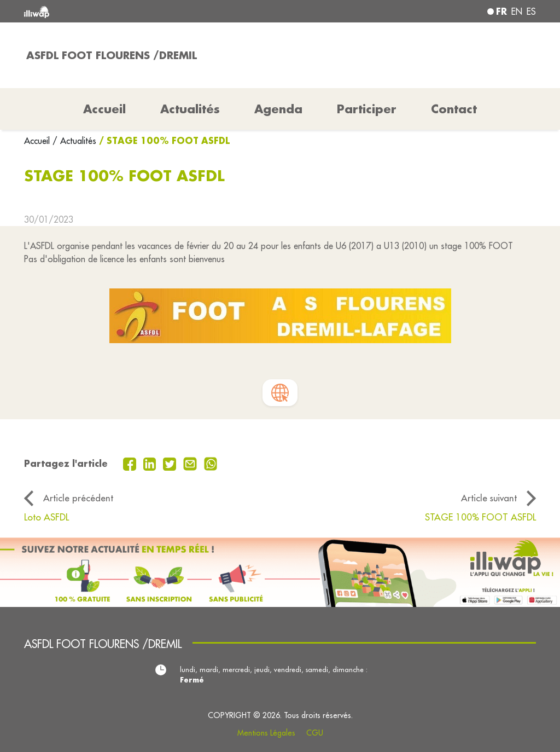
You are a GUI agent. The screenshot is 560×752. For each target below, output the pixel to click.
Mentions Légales (266, 733)
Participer (367, 109)
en (517, 11)
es (531, 11)
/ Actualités (74, 141)
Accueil (38, 141)
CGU (315, 733)
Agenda (278, 109)
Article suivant (489, 498)
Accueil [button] (104, 109)
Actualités (190, 109)
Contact (454, 109)
